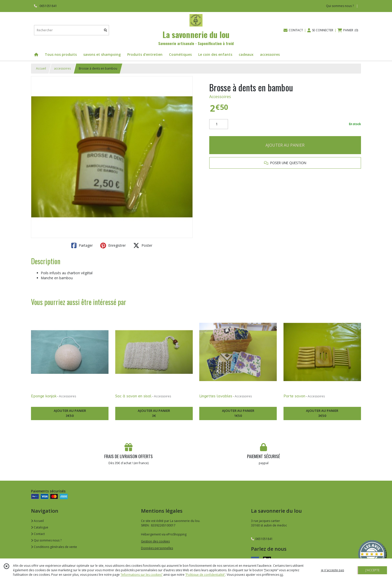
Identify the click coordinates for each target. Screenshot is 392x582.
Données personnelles (157, 548)
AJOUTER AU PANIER (285, 145)
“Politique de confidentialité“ (205, 575)
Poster (143, 245)
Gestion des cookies (155, 541)
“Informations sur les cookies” (141, 575)
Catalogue (40, 527)
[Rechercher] (105, 30)
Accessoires (220, 97)
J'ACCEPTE (372, 570)
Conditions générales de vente (54, 547)
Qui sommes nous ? (46, 540)
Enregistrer (113, 245)
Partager (82, 245)
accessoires (62, 68)
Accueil (41, 68)
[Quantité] (219, 124)
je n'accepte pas (332, 570)
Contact (38, 534)
